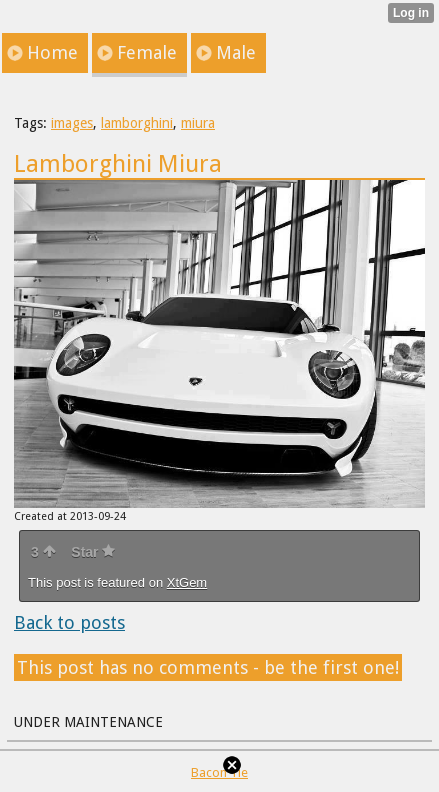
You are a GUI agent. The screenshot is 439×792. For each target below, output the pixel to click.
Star (93, 552)
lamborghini (137, 123)
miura (198, 123)
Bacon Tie (219, 772)
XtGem (187, 582)
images (72, 123)
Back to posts (69, 622)
